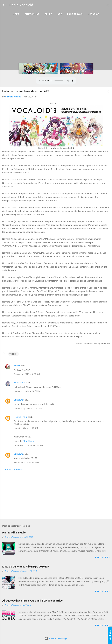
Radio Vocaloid (21, 5)
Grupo (48, 14)
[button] (108, 92)
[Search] (108, 6)
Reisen (17, 365)
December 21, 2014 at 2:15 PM (28, 445)
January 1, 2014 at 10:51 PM (27, 391)
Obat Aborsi (29, 441)
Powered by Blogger (56, 638)
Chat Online (32, 14)
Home (16, 14)
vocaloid (13, 354)
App (60, 14)
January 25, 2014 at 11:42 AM (28, 409)
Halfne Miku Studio (14, 533)
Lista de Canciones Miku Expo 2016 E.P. (26, 567)
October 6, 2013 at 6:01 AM (27, 374)
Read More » (102, 557)
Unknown (18, 400)
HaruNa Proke (21, 417)
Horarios (93, 14)
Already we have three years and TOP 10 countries (32, 601)
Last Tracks (75, 14)
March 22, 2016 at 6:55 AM (27, 463)
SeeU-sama (20, 383)
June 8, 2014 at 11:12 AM (26, 428)
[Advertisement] (56, 39)
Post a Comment (13, 470)
